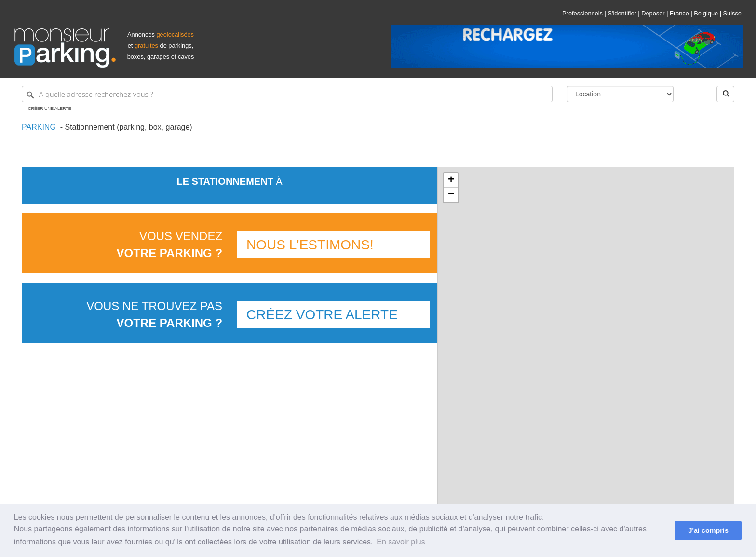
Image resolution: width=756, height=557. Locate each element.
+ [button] (451, 180)
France (679, 13)
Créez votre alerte (322, 315)
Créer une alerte (50, 109)
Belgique (706, 13)
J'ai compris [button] (708, 530)
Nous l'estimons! (310, 245)
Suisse (732, 13)
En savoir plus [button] (401, 542)
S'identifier (622, 13)
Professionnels (582, 13)
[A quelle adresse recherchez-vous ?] (287, 94)
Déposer (653, 13)
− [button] (451, 195)
